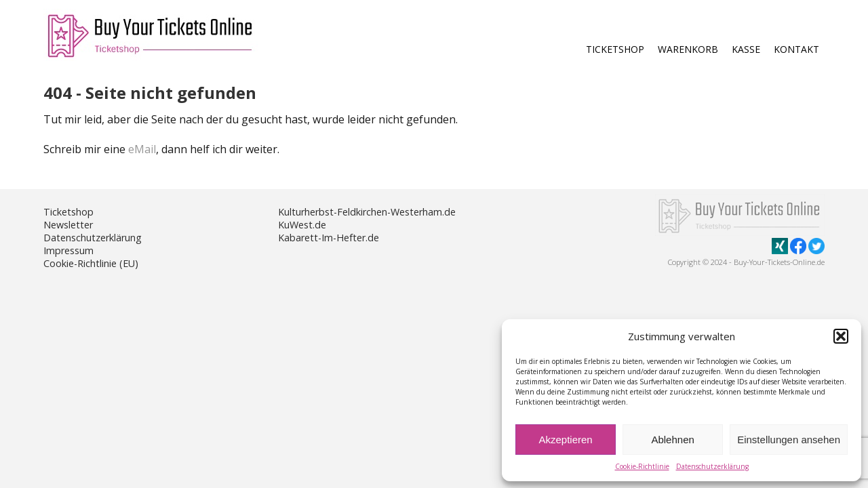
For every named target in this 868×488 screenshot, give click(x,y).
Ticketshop (615, 49)
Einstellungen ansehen (789, 440)
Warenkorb (688, 49)
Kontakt (796, 49)
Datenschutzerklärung (712, 466)
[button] (841, 336)
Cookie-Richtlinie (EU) (91, 263)
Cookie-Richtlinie (642, 466)
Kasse (746, 49)
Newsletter (68, 225)
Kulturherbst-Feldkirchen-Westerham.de (367, 212)
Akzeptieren (565, 440)
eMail (142, 149)
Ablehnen (672, 440)
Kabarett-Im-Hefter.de (329, 238)
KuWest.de (302, 225)
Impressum (68, 250)
